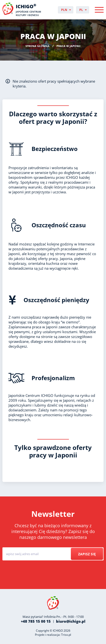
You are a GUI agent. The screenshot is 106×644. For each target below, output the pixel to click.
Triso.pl (66, 635)
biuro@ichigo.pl (71, 621)
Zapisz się (87, 554)
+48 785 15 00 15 (36, 621)
